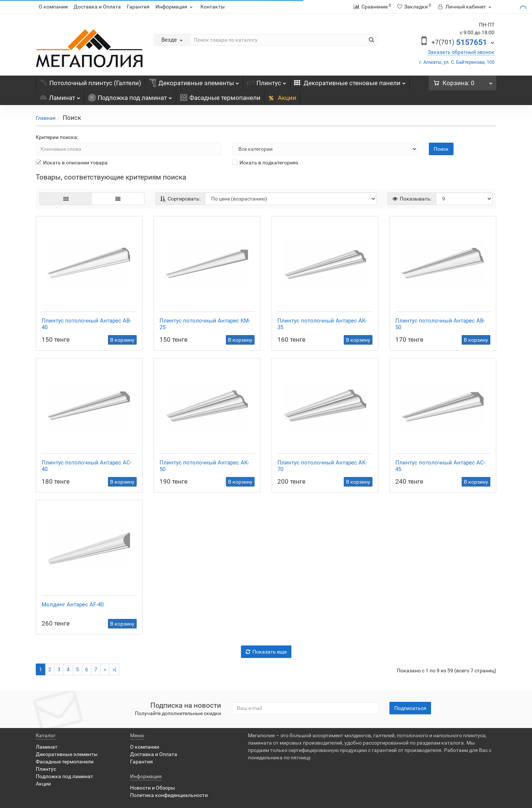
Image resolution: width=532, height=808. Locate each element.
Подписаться (410, 708)
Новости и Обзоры (153, 788)
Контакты (213, 7)
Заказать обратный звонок (461, 52)
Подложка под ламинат (130, 96)
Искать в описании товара (72, 163)
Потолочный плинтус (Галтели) (90, 83)
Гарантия (138, 7)
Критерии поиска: (57, 137)
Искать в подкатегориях (265, 163)
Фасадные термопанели (220, 98)
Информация (175, 7)
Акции (282, 98)
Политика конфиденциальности (169, 795)
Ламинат (60, 96)
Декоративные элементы (194, 81)
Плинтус (267, 81)
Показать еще (266, 652)
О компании (53, 7)
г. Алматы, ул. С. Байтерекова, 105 (457, 62)
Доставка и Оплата (97, 7)
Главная (46, 118)
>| (114, 669)
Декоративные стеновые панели (350, 81)
